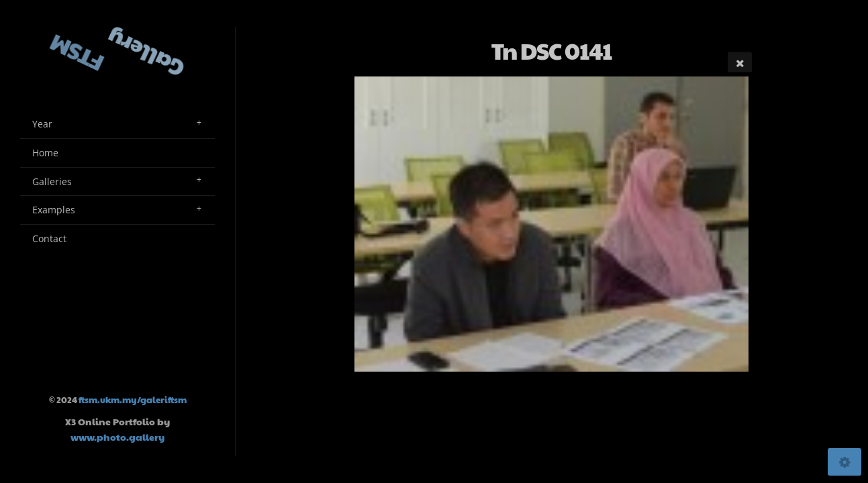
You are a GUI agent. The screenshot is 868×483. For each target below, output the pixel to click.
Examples (54, 210)
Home (45, 153)
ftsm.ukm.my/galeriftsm (133, 400)
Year (42, 124)
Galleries (52, 181)
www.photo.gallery (117, 437)
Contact (49, 238)
